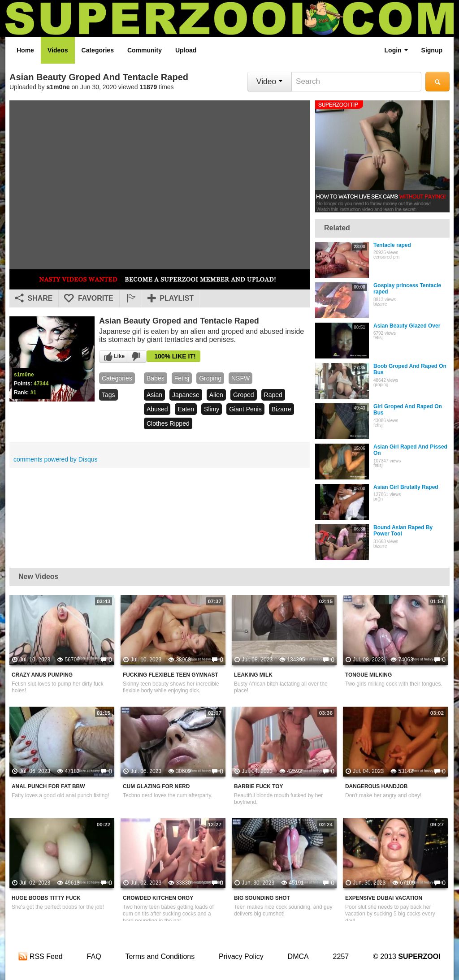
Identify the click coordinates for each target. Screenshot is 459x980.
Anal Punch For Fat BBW (48, 786)
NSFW (240, 378)
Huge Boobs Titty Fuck (46, 898)
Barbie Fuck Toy (258, 786)
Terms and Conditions (160, 956)
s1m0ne (58, 87)
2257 (341, 956)
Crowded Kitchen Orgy (158, 898)
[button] (130, 298)
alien (216, 395)
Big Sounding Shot (262, 898)
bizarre (281, 409)
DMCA (298, 956)
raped (273, 395)
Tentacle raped (392, 245)
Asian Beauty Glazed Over (407, 326)
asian (154, 395)
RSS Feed (40, 956)
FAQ (94, 956)
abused (157, 409)
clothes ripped (168, 423)
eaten (186, 409)
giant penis (245, 409)
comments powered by (56, 459)
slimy (212, 409)
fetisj (182, 378)
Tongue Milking (368, 675)
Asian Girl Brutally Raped (406, 487)
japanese (186, 395)
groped (244, 395)
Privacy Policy (241, 956)
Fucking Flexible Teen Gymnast (171, 675)
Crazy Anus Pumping (42, 675)
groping (210, 378)
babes (156, 378)
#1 (33, 393)
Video (270, 82)
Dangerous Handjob (376, 786)
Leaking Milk (253, 675)
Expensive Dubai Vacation (384, 898)
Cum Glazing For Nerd (156, 786)
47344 (41, 384)
